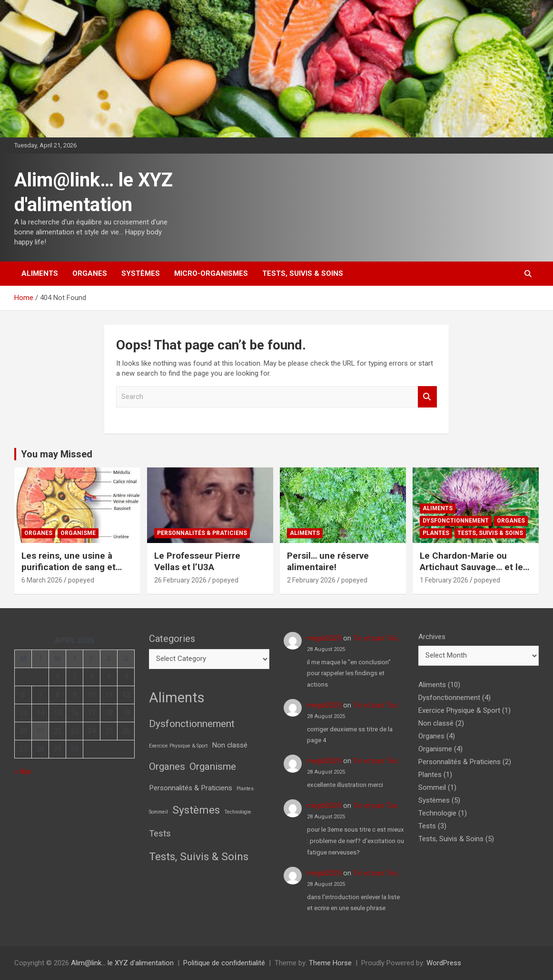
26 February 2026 (180, 580)
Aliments (40, 273)
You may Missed (57, 454)
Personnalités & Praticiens (202, 533)
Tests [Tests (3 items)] (160, 833)
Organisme (78, 533)
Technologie (437, 813)
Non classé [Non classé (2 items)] (230, 745)
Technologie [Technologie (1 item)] (238, 812)
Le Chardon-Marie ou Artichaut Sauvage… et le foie (471, 567)
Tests (427, 826)
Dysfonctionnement (456, 521)
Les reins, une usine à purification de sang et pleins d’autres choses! (70, 567)
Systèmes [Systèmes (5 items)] (196, 810)
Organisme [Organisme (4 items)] (213, 767)
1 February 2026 (444, 580)
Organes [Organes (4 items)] (167, 767)
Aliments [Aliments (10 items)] (177, 698)
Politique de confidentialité (224, 963)
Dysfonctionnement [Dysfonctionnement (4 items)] (192, 724)
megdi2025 (324, 638)
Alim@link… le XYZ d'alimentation (122, 963)
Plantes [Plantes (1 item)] (245, 789)
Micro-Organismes (211, 273)
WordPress (444, 963)
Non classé (436, 723)
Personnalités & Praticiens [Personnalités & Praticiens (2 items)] (191, 788)
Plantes (436, 533)
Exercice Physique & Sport (459, 710)
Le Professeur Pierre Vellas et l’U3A (197, 562)
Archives (432, 637)
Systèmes (141, 273)
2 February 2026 (311, 580)
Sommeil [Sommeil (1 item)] (158, 812)
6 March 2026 (42, 580)
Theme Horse (330, 963)
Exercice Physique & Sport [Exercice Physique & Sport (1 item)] (178, 746)
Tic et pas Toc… (378, 638)
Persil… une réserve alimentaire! (328, 562)
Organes (90, 273)
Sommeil (432, 787)
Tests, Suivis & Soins (303, 273)
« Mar (23, 772)
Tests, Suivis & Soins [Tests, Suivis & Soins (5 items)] (199, 857)
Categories (172, 639)
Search (427, 397)
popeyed (81, 580)
